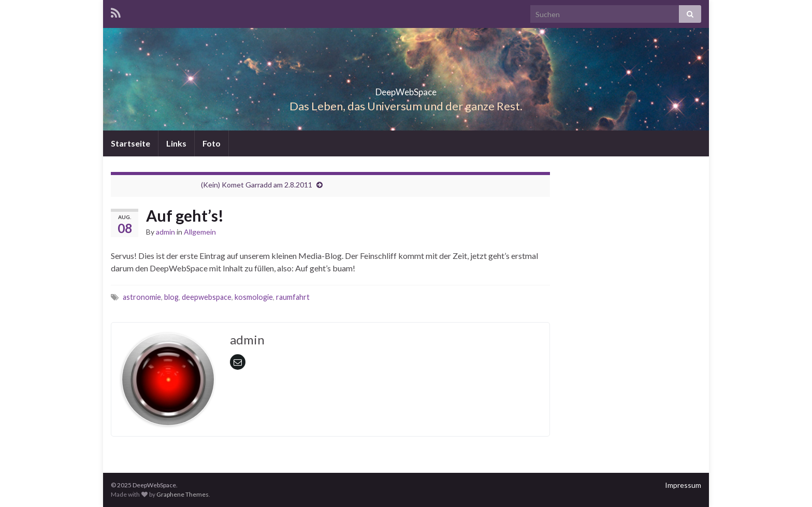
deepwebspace (207, 297)
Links (176, 143)
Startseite (130, 143)
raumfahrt (293, 297)
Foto (212, 143)
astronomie (142, 297)
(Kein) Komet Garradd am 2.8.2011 (257, 185)
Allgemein (200, 232)
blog (171, 297)
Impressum (683, 485)
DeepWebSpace (406, 89)
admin (165, 232)
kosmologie (254, 297)
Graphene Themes (183, 494)
